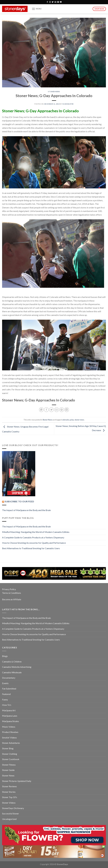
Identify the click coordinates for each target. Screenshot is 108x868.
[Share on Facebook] (46, 410)
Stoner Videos (9, 803)
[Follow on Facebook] (47, 2)
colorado (65, 420)
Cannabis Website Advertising (17, 667)
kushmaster (68, 104)
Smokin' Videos (9, 737)
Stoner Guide (8, 770)
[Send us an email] (55, 2)
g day (72, 420)
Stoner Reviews (9, 786)
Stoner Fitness (9, 765)
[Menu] (37, 9)
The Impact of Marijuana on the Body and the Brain (26, 510)
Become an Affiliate (12, 599)
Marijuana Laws (10, 716)
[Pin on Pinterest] (62, 410)
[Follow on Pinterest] (58, 2)
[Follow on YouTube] (61, 2)
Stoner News (54, 92)
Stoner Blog (8, 748)
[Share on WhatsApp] (41, 410)
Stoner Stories (9, 792)
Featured (6, 694)
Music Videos (9, 727)
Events (5, 683)
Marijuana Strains (10, 721)
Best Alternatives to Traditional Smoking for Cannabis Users (31, 548)
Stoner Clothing (10, 754)
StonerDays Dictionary (13, 808)
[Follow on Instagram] (50, 2)
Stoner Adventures (11, 743)
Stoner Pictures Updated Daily (17, 781)
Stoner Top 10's (10, 797)
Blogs (5, 656)
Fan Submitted (9, 689)
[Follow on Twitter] (53, 2)
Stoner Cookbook (11, 759)
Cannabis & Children (12, 662)
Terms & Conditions (12, 593)
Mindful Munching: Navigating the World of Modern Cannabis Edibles (36, 532)
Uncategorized (9, 819)
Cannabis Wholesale (12, 672)
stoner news (79, 420)
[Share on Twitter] (51, 410)
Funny (5, 700)
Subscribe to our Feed (19, 501)
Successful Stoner (10, 813)
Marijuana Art (9, 710)
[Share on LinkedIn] (67, 410)
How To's (7, 705)
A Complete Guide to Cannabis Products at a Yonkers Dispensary (33, 537)
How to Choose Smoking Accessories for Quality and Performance (34, 543)
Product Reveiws (10, 732)
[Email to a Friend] (57, 410)
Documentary (9, 678)
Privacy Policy (9, 589)
